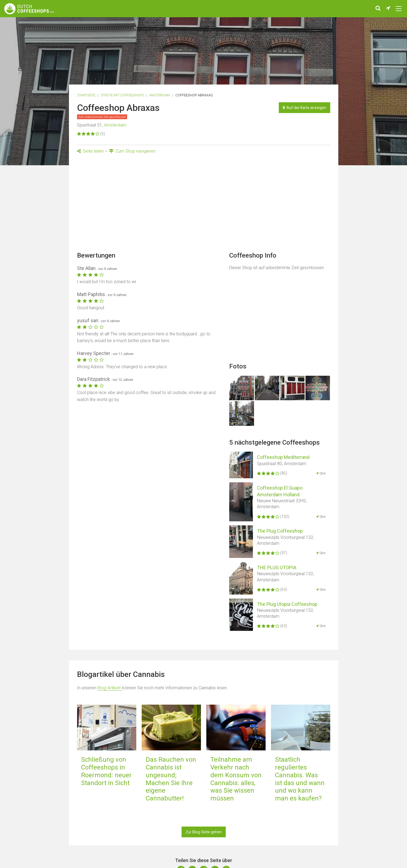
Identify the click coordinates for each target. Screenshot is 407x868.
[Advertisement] (204, 205)
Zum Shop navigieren (132, 151)
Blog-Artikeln (110, 688)
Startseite (86, 95)
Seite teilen (90, 151)
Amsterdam (160, 95)
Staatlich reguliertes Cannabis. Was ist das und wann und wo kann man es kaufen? (300, 779)
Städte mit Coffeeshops (122, 95)
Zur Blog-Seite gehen (204, 832)
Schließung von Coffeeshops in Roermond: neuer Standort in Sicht (106, 771)
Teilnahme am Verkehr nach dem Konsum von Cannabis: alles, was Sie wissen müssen (236, 779)
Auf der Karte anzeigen (305, 108)
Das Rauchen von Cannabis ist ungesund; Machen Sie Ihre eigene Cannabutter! (171, 779)
